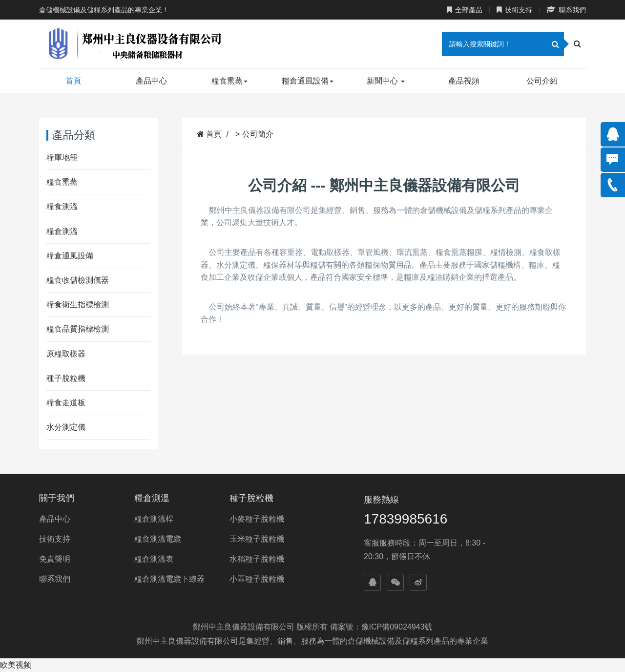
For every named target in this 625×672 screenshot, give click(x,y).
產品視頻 (464, 81)
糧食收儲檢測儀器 (78, 280)
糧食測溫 (62, 206)
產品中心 (151, 81)
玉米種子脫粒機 (257, 539)
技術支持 (514, 10)
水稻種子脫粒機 (257, 559)
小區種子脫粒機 (257, 579)
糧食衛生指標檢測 (78, 304)
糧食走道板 (66, 403)
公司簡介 (258, 134)
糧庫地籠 (62, 157)
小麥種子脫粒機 (257, 519)
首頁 (73, 81)
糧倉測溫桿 (154, 519)
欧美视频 (16, 665)
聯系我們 (566, 10)
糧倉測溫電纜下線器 (169, 579)
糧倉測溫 (62, 231)
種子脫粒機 (66, 378)
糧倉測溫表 (154, 559)
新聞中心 (386, 81)
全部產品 (465, 10)
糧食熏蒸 (229, 81)
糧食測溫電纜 (158, 539)
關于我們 (57, 498)
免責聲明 (55, 559)
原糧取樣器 (66, 354)
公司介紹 (542, 81)
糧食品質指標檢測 (78, 329)
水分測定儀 (66, 427)
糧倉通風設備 (308, 81)
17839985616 (406, 519)
